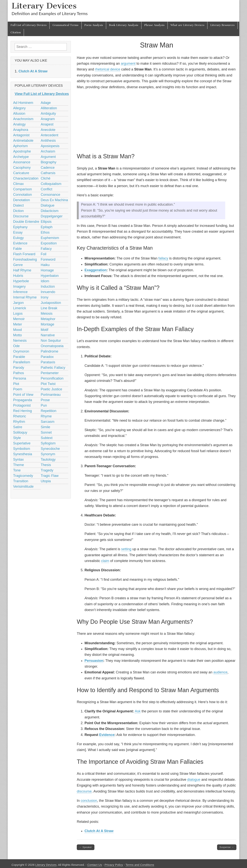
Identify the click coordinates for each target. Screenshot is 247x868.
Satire (18, 427)
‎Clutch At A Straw (99, 831)
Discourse (21, 216)
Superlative (22, 443)
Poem (18, 389)
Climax (18, 184)
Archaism (48, 151)
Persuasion (94, 661)
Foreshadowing (25, 259)
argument (128, 64)
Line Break (49, 308)
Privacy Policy (114, 865)
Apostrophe (22, 151)
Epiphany (20, 227)
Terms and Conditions (140, 865)
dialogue (194, 780)
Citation (16, 33)
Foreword (48, 259)
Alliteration (49, 108)
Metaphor (48, 319)
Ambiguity (48, 114)
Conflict (47, 189)
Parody (19, 368)
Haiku (45, 265)
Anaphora (21, 130)
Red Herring (22, 411)
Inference (20, 292)
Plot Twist (48, 384)
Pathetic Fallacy (53, 368)
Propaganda (23, 400)
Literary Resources (222, 25)
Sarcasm (48, 422)
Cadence (48, 168)
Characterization (26, 178)
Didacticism (50, 211)
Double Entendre (26, 222)
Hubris (18, 276)
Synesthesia (23, 454)
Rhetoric (20, 416)
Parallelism (22, 362)
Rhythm (19, 422)
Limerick (20, 308)
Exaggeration (96, 270)
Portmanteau (51, 395)
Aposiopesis (50, 146)
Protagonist (22, 405)
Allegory (19, 108)
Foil (44, 254)
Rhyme (46, 416)
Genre (18, 265)
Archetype (21, 157)
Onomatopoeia (52, 346)
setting (126, 549)
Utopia (46, 481)
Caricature (21, 173)
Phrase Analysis (154, 25)
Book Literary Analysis (124, 25)
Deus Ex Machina (54, 200)
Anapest (47, 124)
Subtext (47, 438)
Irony (45, 297)
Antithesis (48, 141)
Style (17, 438)
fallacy (163, 258)
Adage (46, 103)
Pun (44, 405)
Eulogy (18, 238)
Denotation (22, 200)
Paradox (47, 357)
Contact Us (95, 865)
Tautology (48, 459)
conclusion (89, 801)
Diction (18, 211)
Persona (20, 378)
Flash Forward (24, 254)
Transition (21, 481)
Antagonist (21, 135)
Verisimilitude (23, 487)
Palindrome (49, 351)
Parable (19, 357)
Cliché (46, 178)
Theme (19, 465)
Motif (44, 330)
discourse (84, 791)
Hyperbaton (50, 276)
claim (105, 561)
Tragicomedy (23, 476)
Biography (49, 162)
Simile (45, 427)
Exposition (49, 243)
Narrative (48, 335)
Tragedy (47, 470)
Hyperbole (21, 281)
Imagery (19, 287)
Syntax (18, 459)
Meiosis (47, 314)
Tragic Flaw (50, 476)
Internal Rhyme (25, 297)
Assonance (22, 162)
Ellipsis (46, 222)
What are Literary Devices (188, 25)
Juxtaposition (51, 303)
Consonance (50, 195)
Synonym (48, 454)
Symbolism (22, 449)
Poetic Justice (51, 389)
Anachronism (23, 119)
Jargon (18, 303)
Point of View (23, 395)
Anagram (48, 119)
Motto (17, 335)
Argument (48, 157)
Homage (47, 270)
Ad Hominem (23, 103)
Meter (18, 324)
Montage (47, 324)
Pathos (19, 373)
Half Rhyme (22, 270)
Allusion (19, 114)
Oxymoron (21, 351)
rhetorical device (108, 69)
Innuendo (48, 292)
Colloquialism (51, 184)
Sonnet (46, 432)
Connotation (22, 195)
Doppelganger (52, 216)
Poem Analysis (94, 25)
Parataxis (48, 362)
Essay (18, 232)
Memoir (19, 319)
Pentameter (50, 373)
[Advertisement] (157, 120)
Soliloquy (20, 432)
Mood (17, 330)
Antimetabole (23, 141)
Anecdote (48, 130)
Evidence (107, 735)
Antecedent (49, 135)
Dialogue (48, 205)
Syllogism (48, 443)
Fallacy (46, 249)
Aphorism (20, 146)
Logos (18, 314)
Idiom (45, 281)
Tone (17, 470)
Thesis (46, 465)
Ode (16, 346)
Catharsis (48, 173)
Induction (48, 287)
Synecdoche (50, 449)
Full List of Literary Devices (29, 25)
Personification (52, 378)
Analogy (19, 124)
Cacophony (22, 168)
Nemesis (20, 341)
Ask (138, 711)
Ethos (45, 232)
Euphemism (50, 238)
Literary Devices (44, 6)
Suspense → (227, 847)
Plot (16, 384)
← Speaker (86, 847)
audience (220, 672)
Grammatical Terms (65, 25)
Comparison (22, 189)
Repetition (49, 411)
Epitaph (47, 227)
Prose (45, 400)
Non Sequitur (51, 341)
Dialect (18, 205)
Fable (17, 249)
